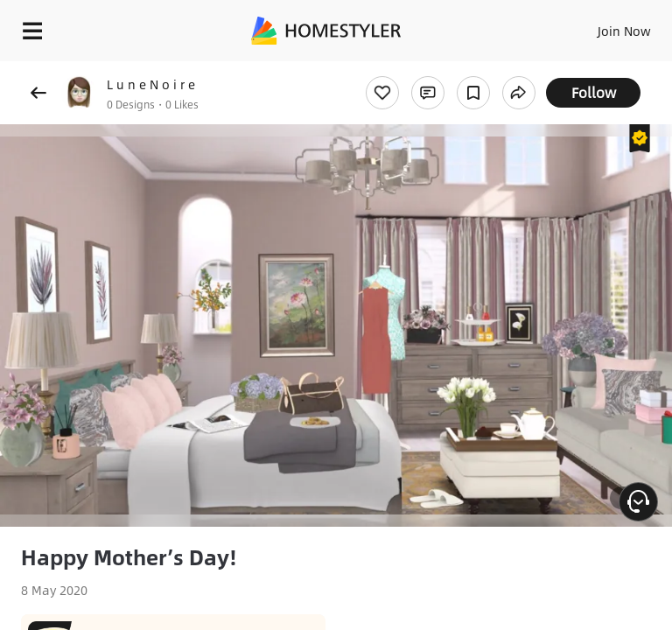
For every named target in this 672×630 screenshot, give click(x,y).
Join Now (624, 31)
